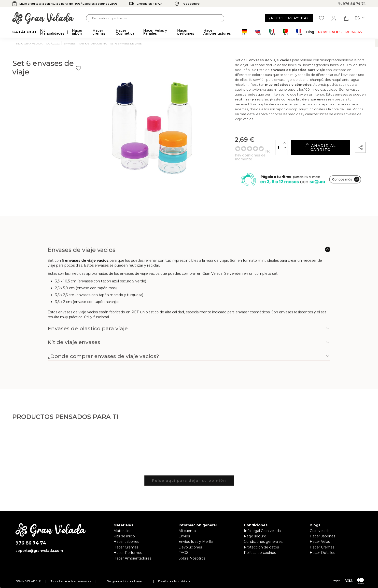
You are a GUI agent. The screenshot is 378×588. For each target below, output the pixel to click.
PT (286, 32)
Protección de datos (261, 547)
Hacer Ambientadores (132, 558)
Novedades (330, 32)
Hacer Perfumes (128, 553)
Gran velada (320, 531)
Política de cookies (260, 553)
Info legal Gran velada (262, 531)
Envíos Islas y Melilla (196, 542)
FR (299, 32)
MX (272, 32)
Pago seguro (255, 536)
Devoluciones (190, 547)
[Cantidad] (260, 149)
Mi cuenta (187, 531)
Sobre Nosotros (192, 558)
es (360, 18)
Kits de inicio (124, 536)
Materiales (122, 531)
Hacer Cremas (126, 547)
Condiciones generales (263, 542)
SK (259, 32)
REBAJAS (354, 32)
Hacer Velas (320, 542)
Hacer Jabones (126, 542)
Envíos (184, 536)
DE (245, 32)
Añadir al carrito (309, 149)
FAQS (183, 553)
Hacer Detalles (322, 553)
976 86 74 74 (352, 4)
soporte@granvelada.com (39, 551)
